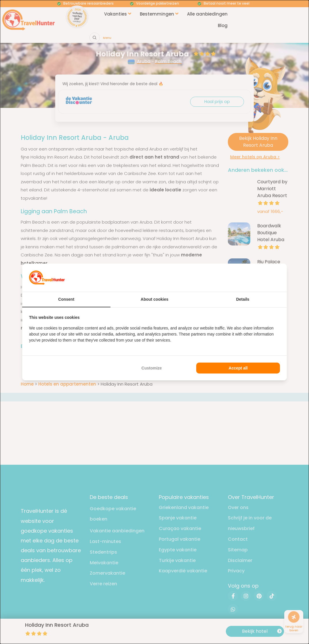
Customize (152, 368)
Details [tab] (243, 299)
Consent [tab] (66, 299)
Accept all (238, 368)
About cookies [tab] (154, 299)
